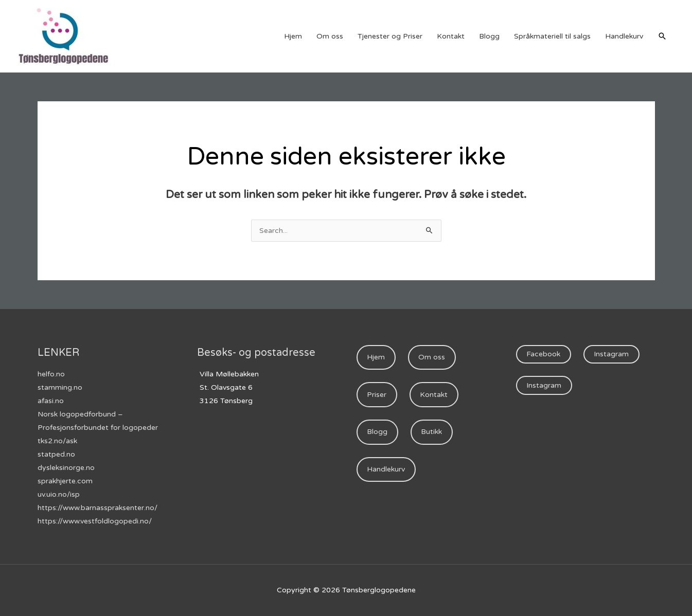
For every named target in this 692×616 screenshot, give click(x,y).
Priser (377, 395)
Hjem (293, 36)
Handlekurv (624, 36)
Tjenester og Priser (390, 36)
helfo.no (51, 374)
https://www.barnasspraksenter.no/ (97, 508)
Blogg (489, 36)
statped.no (56, 454)
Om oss (330, 36)
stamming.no (60, 387)
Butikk (431, 432)
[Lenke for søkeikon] (662, 36)
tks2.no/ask (57, 441)
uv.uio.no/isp (59, 494)
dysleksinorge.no (66, 468)
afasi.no (51, 401)
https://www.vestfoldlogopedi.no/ (95, 521)
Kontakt (451, 36)
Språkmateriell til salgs (552, 36)
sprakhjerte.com (65, 481)
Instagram (611, 354)
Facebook (543, 354)
